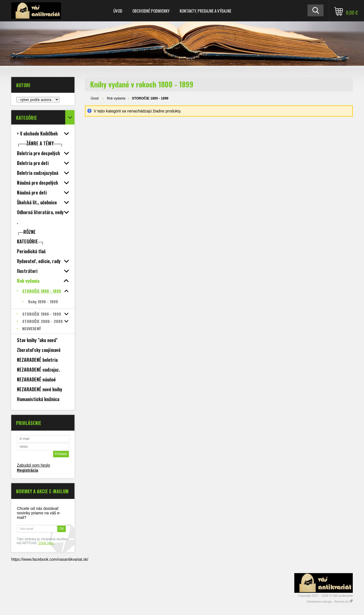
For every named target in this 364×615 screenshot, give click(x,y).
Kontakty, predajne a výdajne (205, 11)
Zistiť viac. (47, 543)
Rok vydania (116, 98)
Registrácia (27, 470)
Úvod (118, 11)
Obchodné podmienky (151, 11)
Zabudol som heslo (33, 465)
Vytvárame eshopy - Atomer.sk (330, 602)
